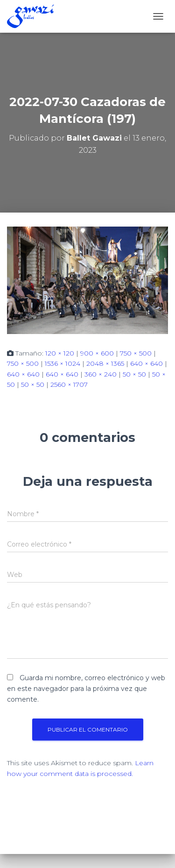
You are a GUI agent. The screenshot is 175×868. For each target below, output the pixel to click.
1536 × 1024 (63, 363)
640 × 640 (147, 363)
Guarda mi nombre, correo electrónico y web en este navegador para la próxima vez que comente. (86, 688)
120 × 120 (60, 353)
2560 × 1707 (69, 384)
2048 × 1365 (105, 363)
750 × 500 (136, 353)
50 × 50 (134, 374)
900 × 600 (97, 353)
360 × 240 (101, 374)
